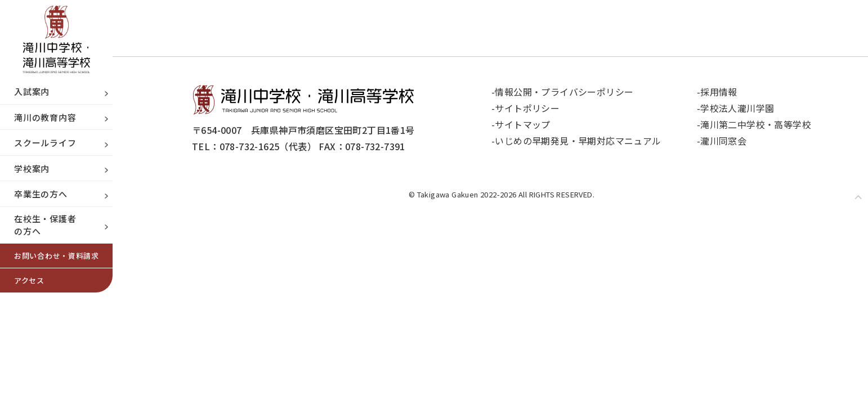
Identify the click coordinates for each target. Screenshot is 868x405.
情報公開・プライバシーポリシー (565, 92)
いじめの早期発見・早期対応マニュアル (579, 141)
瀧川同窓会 (724, 141)
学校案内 (32, 168)
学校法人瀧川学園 (738, 108)
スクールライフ (45, 143)
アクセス (29, 280)
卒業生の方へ (41, 194)
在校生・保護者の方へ (45, 225)
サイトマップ (523, 124)
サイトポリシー (528, 108)
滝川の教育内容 (45, 117)
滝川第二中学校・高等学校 (756, 124)
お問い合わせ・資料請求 (57, 256)
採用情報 (719, 92)
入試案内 (32, 91)
